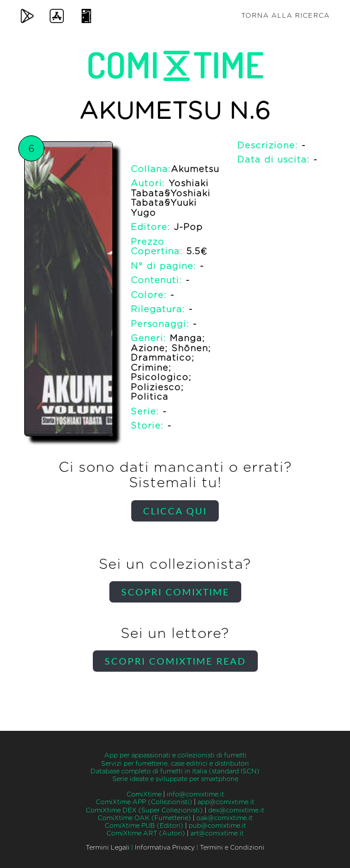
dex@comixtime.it (236, 810)
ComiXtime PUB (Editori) (144, 826)
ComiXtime (144, 794)
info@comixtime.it (195, 794)
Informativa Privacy (165, 848)
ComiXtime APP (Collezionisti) (144, 802)
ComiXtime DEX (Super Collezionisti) (144, 810)
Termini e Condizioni (232, 848)
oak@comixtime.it (224, 818)
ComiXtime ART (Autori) (146, 833)
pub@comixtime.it (217, 826)
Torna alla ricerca (286, 16)
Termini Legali (108, 848)
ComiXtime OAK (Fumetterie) (144, 818)
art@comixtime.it (217, 833)
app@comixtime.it (226, 802)
